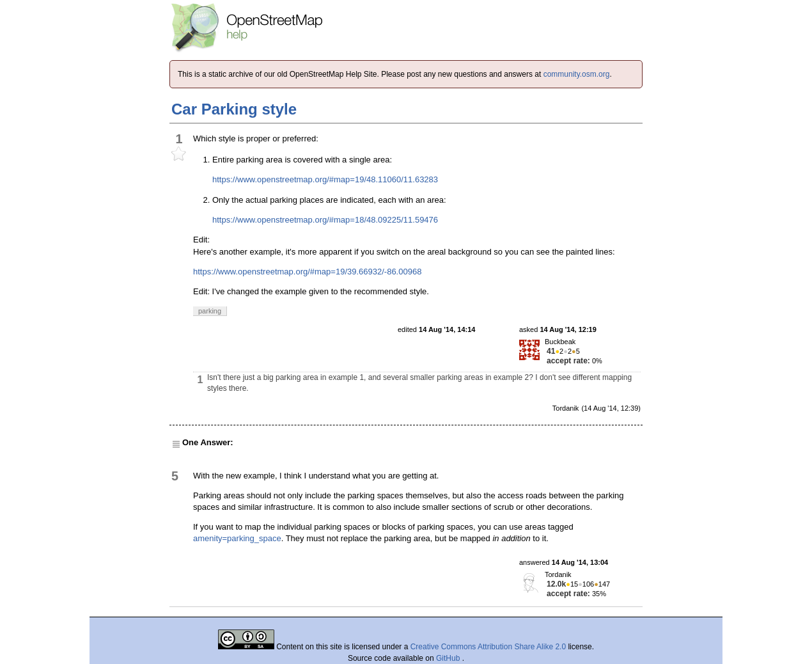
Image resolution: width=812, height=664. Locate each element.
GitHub (449, 658)
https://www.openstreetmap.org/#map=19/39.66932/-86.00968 (307, 272)
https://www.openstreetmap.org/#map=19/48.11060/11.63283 (325, 179)
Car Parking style (234, 109)
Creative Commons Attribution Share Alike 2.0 (488, 647)
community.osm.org (577, 74)
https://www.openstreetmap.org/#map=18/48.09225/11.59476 (325, 220)
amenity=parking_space (237, 538)
